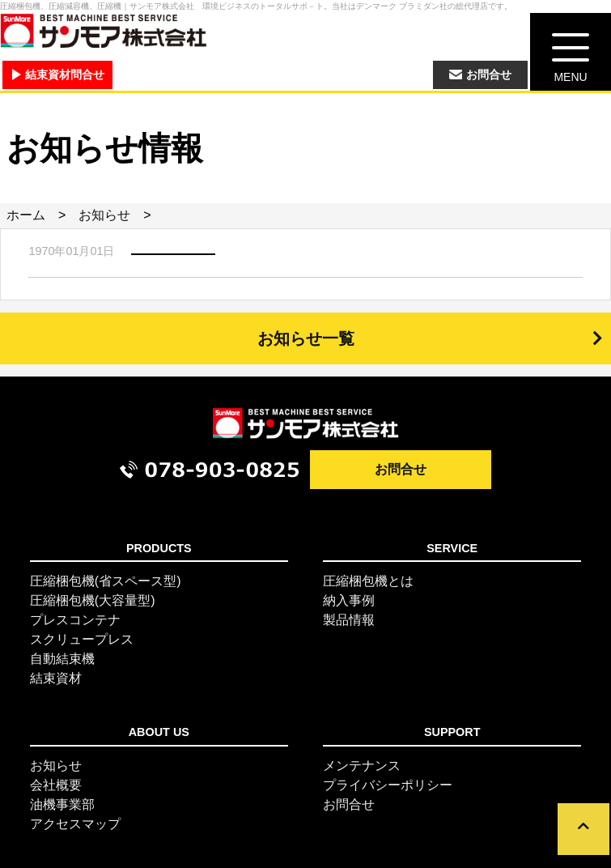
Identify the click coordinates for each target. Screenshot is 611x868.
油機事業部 (62, 804)
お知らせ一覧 (306, 338)
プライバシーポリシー (388, 785)
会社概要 (56, 785)
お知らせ (104, 215)
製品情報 (349, 620)
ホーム (26, 215)
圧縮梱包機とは (368, 581)
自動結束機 (62, 659)
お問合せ (401, 469)
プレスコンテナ (75, 620)
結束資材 (56, 678)
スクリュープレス (82, 639)
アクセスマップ (75, 824)
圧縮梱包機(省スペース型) (106, 581)
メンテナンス (362, 766)
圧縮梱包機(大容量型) (93, 600)
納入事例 (349, 600)
